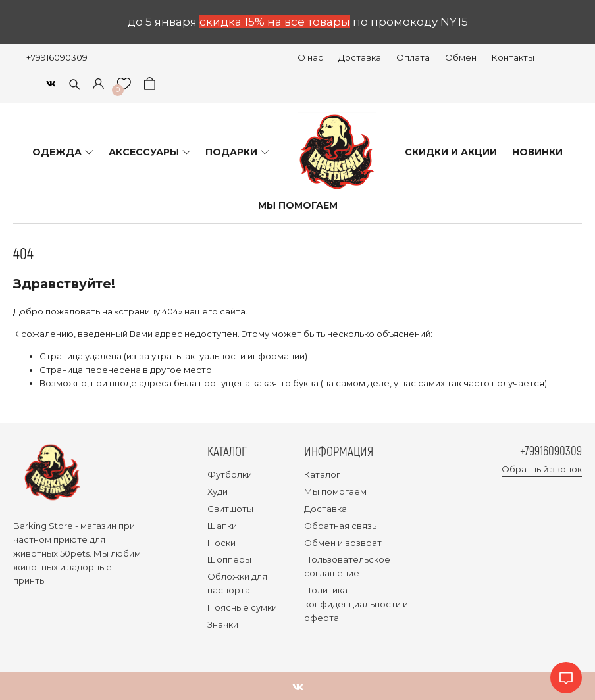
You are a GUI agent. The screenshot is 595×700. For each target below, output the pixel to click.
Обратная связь (340, 526)
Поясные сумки (242, 607)
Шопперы (229, 559)
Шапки (222, 526)
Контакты (513, 57)
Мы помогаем (335, 491)
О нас (310, 57)
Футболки (230, 474)
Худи (218, 491)
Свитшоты (230, 509)
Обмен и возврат (343, 543)
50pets (75, 553)
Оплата (413, 57)
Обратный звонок (542, 470)
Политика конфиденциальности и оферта (356, 604)
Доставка (360, 57)
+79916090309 (57, 57)
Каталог (322, 474)
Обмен (461, 57)
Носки (221, 543)
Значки (223, 624)
